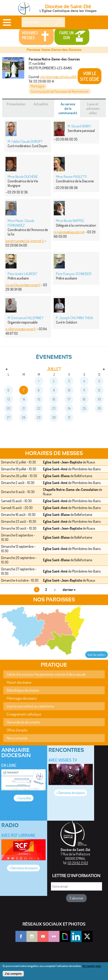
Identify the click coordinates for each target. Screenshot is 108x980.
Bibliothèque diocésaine (23, 690)
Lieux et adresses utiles (93, 108)
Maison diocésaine (19, 682)
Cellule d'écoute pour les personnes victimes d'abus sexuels (46, 674)
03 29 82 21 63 (78, 863)
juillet (54, 369)
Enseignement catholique (24, 714)
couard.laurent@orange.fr (23, 285)
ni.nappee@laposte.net (69, 232)
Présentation (16, 104)
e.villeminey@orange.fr (21, 329)
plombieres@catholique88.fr (60, 77)
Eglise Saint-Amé (55, 469)
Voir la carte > (97, 655)
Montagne (38, 86)
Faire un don (66, 35)
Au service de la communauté (70, 110)
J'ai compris (13, 974)
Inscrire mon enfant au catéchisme (30, 706)
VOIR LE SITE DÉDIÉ (90, 76)
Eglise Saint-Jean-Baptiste (62, 462)
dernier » (69, 590)
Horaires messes (30, 35)
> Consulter (24, 798)
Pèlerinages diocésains (22, 698)
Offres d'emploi (17, 730)
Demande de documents (23, 722)
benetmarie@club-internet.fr (25, 241)
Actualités (41, 104)
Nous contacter (17, 738)
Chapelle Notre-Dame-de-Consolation (71, 490)
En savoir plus (92, 966)
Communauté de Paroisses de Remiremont (60, 91)
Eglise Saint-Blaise (56, 476)
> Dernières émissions (71, 793)
